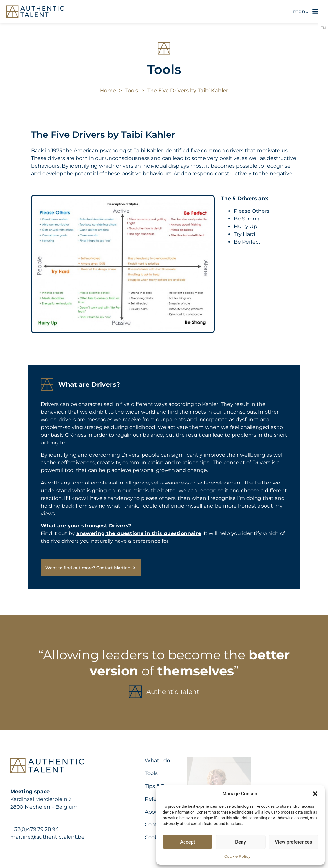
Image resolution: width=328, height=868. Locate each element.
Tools (132, 91)
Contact (155, 825)
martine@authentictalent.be (47, 837)
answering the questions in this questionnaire (139, 533)
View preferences (293, 842)
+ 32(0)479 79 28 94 (35, 829)
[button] (315, 794)
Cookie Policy (237, 856)
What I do (157, 761)
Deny (241, 842)
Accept (188, 842)
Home (108, 91)
